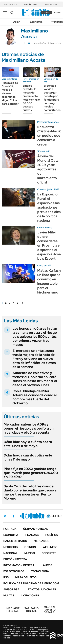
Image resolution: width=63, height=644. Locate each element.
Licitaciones (30, 595)
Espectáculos (14, 571)
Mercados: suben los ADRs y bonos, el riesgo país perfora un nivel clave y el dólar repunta (29, 428)
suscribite (47, 13)
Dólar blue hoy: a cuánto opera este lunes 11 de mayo (28, 444)
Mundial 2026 (30, 4)
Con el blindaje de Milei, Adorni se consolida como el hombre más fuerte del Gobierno (35, 397)
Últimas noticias (36, 529)
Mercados (41, 541)
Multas (9, 595)
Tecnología (40, 571)
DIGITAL (13, 610)
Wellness (50, 547)
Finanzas (32, 535)
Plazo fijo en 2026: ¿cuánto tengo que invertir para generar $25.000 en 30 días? (31, 473)
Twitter (5, 516)
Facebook (13, 516)
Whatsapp (49, 516)
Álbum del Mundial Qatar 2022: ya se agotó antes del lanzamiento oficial (49, 169)
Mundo (30, 553)
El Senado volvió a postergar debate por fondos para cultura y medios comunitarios (52, 98)
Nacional (10, 553)
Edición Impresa (15, 559)
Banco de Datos (15, 541)
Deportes (49, 553)
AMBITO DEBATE (50, 610)
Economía (36, 22)
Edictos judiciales (42, 589)
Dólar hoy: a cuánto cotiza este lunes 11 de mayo (28, 457)
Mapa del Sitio (26, 577)
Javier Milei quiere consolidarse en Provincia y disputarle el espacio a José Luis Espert (49, 245)
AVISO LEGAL (12, 589)
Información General (20, 565)
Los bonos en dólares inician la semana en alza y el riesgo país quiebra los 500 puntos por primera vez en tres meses (35, 337)
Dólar (16, 22)
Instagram (22, 516)
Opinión (30, 547)
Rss (6, 577)
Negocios (10, 547)
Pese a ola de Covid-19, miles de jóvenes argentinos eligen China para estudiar (10, 93)
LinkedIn (31, 516)
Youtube (40, 516)
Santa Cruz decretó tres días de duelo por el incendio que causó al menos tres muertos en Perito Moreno (30, 492)
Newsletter (53, 516)
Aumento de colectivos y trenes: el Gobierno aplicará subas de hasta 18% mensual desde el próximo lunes (35, 379)
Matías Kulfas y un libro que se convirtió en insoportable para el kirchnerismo (49, 281)
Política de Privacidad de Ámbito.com (31, 583)
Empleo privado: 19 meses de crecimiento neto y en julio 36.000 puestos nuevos (31, 98)
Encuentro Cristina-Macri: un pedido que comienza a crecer (49, 136)
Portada (10, 529)
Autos (48, 565)
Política (52, 535)
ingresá (58, 13)
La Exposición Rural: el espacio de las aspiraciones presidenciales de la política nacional (49, 207)
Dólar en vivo (50, 4)
